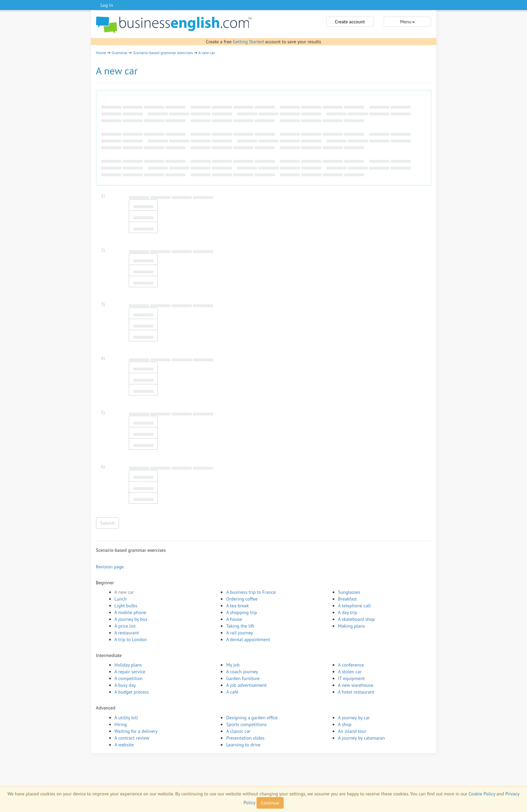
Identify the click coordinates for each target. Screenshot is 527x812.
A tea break (237, 606)
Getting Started (248, 42)
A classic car (238, 731)
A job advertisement (246, 685)
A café (232, 692)
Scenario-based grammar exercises (163, 53)
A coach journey (242, 672)
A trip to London (131, 639)
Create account (350, 22)
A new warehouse (356, 685)
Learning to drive (243, 745)
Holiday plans (128, 665)
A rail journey (239, 633)
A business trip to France (251, 592)
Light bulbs (126, 606)
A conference (351, 665)
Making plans (352, 626)
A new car (207, 53)
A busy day (125, 685)
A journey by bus (131, 619)
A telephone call (354, 606)
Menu (408, 22)
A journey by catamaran (362, 738)
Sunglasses (349, 592)
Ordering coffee (242, 599)
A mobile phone (130, 612)
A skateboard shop (356, 619)
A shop (345, 724)
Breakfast (348, 599)
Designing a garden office (252, 718)
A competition (129, 678)
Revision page (110, 567)
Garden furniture (243, 678)
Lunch (121, 599)
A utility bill (126, 718)
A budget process (132, 692)
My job (233, 665)
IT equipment (351, 678)
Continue (270, 803)
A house (234, 619)
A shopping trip (242, 612)
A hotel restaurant (356, 692)
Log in (107, 5)
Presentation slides (245, 738)
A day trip (348, 612)
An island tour (352, 731)
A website (124, 745)
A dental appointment (248, 639)
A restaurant (127, 633)
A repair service (130, 672)
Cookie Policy (482, 794)
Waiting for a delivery (136, 731)
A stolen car (350, 672)
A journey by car (354, 718)
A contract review (132, 738)
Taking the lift (240, 626)
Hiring (121, 724)
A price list (125, 626)
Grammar (119, 53)
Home (101, 53)
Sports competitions (246, 724)
